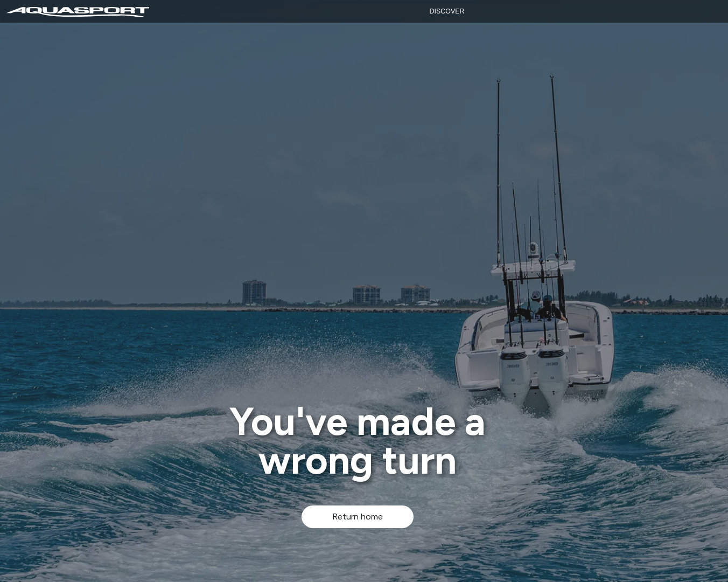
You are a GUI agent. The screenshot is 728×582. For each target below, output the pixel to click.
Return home (358, 517)
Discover (447, 11)
